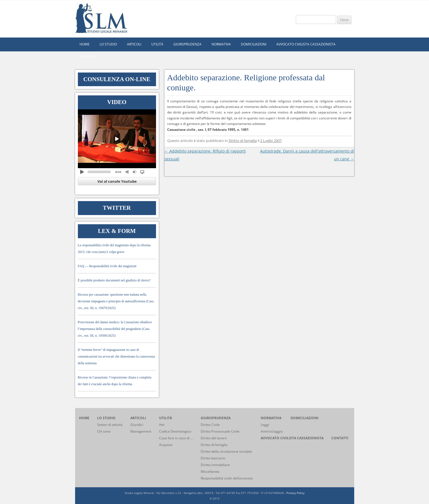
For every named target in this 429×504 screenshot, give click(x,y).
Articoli (134, 44)
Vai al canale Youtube (117, 181)
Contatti (88, 56)
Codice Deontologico (175, 431)
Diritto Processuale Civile (220, 431)
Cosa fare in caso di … (176, 438)
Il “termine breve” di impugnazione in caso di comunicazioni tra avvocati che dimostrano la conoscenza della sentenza (117, 356)
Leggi (265, 425)
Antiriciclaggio (272, 431)
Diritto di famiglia (243, 141)
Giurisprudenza (187, 44)
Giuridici (137, 425)
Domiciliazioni (254, 44)
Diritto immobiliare (215, 465)
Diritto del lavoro (214, 438)
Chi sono (104, 431)
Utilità (157, 44)
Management (141, 431)
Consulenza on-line (117, 79)
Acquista (166, 445)
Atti (162, 425)
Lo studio (108, 44)
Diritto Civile (210, 425)
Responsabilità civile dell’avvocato (227, 478)
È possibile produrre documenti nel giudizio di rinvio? (114, 280)
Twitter (117, 208)
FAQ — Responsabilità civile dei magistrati (107, 266)
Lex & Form (117, 231)
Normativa (221, 44)
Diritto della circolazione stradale (226, 451)
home (85, 44)
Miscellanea (210, 472)
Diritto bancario (213, 458)
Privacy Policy (295, 493)
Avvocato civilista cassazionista (306, 44)
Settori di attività (110, 425)
